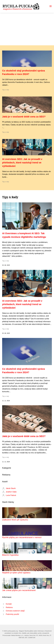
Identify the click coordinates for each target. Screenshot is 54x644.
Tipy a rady (6, 90)
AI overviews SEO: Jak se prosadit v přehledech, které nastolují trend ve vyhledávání (22, 163)
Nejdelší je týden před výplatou (16, 573)
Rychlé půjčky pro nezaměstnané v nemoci (22, 537)
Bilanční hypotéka (10, 555)
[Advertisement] (27, 29)
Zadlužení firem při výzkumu (15, 520)
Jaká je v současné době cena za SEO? (24, 117)
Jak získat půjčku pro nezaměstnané (19, 590)
